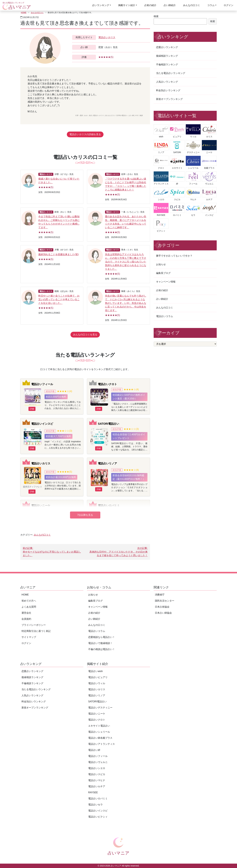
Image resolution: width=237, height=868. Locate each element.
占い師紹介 (170, 5)
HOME (24, 13)
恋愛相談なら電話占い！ (102, 637)
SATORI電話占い (108, 424)
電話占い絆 (94, 750)
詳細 (32, 409)
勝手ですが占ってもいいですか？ (174, 256)
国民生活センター (165, 601)
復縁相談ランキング (167, 56)
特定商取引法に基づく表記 (36, 631)
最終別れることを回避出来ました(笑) (59, 254)
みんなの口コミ (192, 5)
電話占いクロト (107, 384)
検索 (156, 16)
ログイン (229, 5)
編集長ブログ (163, 273)
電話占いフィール (42, 384)
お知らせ (161, 264)
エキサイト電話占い (99, 726)
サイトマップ (29, 637)
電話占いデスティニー (100, 708)
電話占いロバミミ (109, 506)
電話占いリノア (107, 463)
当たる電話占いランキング (171, 73)
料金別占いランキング (168, 90)
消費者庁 (160, 595)
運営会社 (26, 613)
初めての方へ (29, 601)
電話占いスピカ (97, 774)
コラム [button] (211, 5)
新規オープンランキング (169, 99)
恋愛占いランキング (167, 47)
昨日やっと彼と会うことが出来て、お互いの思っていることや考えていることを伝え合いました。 (59, 299)
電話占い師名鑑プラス (100, 738)
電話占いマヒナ (97, 780)
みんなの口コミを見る (85, 335)
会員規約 (26, 619)
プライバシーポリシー (34, 625)
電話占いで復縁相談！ (100, 643)
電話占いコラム (165, 316)
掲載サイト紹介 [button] (127, 5)
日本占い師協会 (163, 613)
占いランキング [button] (101, 5)
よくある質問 (29, 607)
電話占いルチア (97, 786)
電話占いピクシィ (98, 817)
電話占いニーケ (41, 506)
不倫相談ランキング (167, 64)
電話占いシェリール (99, 732)
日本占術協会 (162, 607)
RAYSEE (93, 792)
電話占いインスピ (42, 424)
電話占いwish (95, 671)
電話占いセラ (95, 805)
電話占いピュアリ (98, 677)
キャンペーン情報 (166, 282)
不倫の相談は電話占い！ (102, 649)
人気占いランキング (167, 82)
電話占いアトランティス (102, 744)
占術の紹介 (150, 5)
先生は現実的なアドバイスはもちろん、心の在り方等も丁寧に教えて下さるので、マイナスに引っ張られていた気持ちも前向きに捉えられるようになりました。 (126, 262)
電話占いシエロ (97, 768)
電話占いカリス (107, 37)
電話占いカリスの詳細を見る (85, 134)
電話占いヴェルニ (98, 762)
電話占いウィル (97, 683)
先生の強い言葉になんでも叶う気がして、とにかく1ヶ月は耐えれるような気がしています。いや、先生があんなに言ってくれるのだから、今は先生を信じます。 (126, 303)
